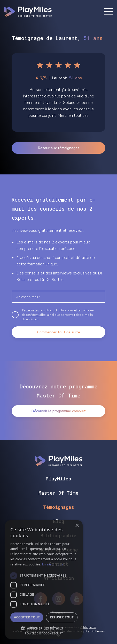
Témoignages (59, 507)
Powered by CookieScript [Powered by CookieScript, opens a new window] (44, 633)
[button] (44, 628)
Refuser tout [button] (62, 617)
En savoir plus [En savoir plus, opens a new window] (53, 564)
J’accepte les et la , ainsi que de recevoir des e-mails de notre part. (58, 315)
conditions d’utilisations (57, 310)
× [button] (77, 526)
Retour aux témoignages (59, 148)
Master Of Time (58, 493)
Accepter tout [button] (27, 617)
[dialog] (44, 580)
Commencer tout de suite (59, 332)
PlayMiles (58, 479)
